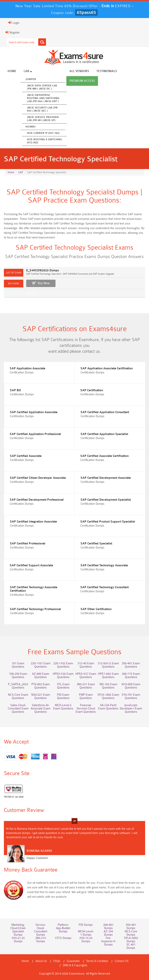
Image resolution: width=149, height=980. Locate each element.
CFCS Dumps (63, 938)
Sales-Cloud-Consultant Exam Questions (18, 709)
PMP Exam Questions (86, 696)
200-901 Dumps (108, 927)
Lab (28, 71)
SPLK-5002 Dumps (131, 940)
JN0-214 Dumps (41, 940)
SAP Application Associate (27, 368)
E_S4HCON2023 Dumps (42, 270)
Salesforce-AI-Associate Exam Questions (41, 709)
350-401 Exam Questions (131, 665)
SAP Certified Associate (26, 456)
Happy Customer (37, 858)
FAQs (57, 961)
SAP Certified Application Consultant (105, 412)
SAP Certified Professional (28, 544)
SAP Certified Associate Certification (104, 456)
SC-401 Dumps (131, 946)
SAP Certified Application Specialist (104, 434)
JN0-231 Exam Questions (86, 686)
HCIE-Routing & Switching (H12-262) (44, 141)
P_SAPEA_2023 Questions (18, 686)
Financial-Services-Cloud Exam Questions (86, 709)
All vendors (79, 71)
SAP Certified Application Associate (34, 412)
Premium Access (82, 81)
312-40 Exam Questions (86, 665)
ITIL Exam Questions (63, 686)
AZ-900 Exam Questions (41, 676)
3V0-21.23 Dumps (18, 940)
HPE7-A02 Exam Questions (108, 676)
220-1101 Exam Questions (41, 665)
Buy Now (44, 283)
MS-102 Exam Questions (108, 686)
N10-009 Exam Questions (131, 686)
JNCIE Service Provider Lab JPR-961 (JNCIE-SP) (43, 119)
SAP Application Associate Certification (107, 368)
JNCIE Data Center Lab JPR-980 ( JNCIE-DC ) (42, 87)
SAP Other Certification (96, 609)
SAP (21, 172)
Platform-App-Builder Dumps (63, 928)
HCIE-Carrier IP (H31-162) (43, 133)
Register (13, 32)
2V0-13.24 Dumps (86, 940)
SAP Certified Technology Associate (104, 565)
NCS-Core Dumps (131, 933)
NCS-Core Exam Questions (18, 696)
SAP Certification (92, 390)
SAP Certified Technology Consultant (104, 587)
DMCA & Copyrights (75, 965)
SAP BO (15, 390)
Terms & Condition (97, 961)
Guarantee (73, 961)
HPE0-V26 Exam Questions (63, 676)
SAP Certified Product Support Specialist (108, 522)
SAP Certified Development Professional (37, 500)
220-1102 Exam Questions (63, 665)
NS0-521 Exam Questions (41, 696)
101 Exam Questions (18, 665)
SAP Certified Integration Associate (33, 522)
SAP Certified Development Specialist (106, 500)
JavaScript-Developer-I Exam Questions (131, 709)
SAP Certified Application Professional (35, 434)
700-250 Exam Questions (18, 676)
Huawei (30, 127)
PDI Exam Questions (63, 696)
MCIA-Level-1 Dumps (86, 933)
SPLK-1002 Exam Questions (108, 696)
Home (12, 71)
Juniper (31, 79)
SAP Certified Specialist (96, 544)
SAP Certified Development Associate (106, 478)
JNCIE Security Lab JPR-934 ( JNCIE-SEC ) (43, 109)
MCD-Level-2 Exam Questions (63, 707)
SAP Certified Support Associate (31, 565)
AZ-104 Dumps (108, 933)
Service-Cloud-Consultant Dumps (41, 930)
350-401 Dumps (131, 927)
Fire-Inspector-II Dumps (108, 941)
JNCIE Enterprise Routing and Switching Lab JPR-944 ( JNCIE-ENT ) (43, 98)
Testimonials (107, 71)
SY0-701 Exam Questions (131, 696)
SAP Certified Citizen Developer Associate (38, 478)
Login (14, 23)
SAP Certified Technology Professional (35, 609)
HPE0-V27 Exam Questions (86, 676)
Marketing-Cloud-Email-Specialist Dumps (18, 930)
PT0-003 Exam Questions (41, 686)
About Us (41, 961)
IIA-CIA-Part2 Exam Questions (108, 707)
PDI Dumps (86, 925)
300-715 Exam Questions (131, 676)
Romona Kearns (39, 851)
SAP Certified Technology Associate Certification (34, 589)
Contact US (122, 961)
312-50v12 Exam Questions (108, 665)
